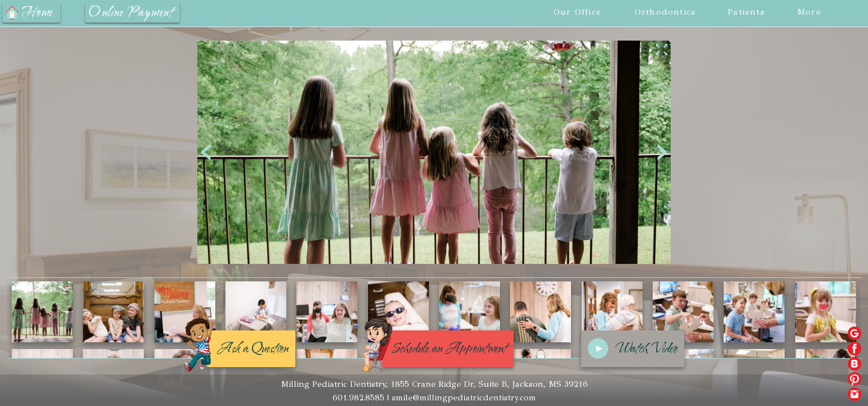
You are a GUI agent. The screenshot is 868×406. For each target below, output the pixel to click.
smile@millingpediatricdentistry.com (464, 398)
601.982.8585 (358, 398)
